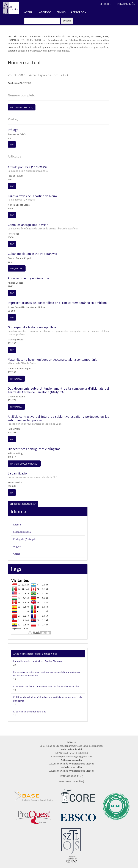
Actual (29, 12)
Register (105, 4)
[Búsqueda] (42, 21)
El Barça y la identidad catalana (30, 712)
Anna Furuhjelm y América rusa (29, 278)
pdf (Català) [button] (16, 379)
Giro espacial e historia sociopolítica (58, 331)
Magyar (17, 546)
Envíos (61, 12)
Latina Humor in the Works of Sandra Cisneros (38, 661)
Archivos (45, 12)
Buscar (67, 21)
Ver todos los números (23, 504)
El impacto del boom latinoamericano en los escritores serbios (46, 686)
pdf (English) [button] (17, 269)
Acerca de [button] (79, 12)
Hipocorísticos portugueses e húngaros (34, 449)
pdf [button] (12, 145)
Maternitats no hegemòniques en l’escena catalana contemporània (58, 361)
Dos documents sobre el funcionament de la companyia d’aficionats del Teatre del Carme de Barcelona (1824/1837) (58, 390)
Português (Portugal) (24, 539)
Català (17, 554)
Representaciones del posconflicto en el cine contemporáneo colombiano (57, 303)
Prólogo (13, 130)
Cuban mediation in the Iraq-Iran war (33, 254)
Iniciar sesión (126, 4)
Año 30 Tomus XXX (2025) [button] (22, 108)
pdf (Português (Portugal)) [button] (24, 464)
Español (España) (22, 532)
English (17, 525)
